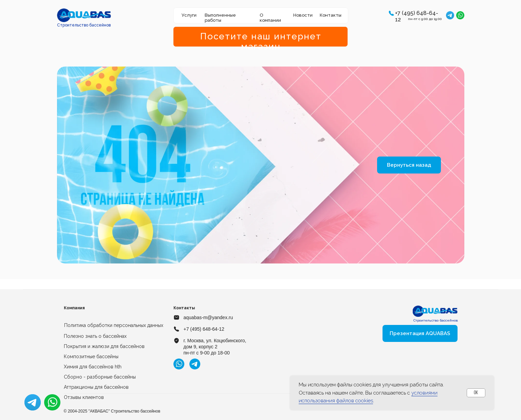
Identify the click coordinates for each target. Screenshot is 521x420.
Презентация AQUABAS (420, 333)
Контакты (331, 15)
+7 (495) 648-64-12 (204, 329)
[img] (84, 15)
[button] (391, 13)
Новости (303, 15)
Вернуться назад (409, 165)
